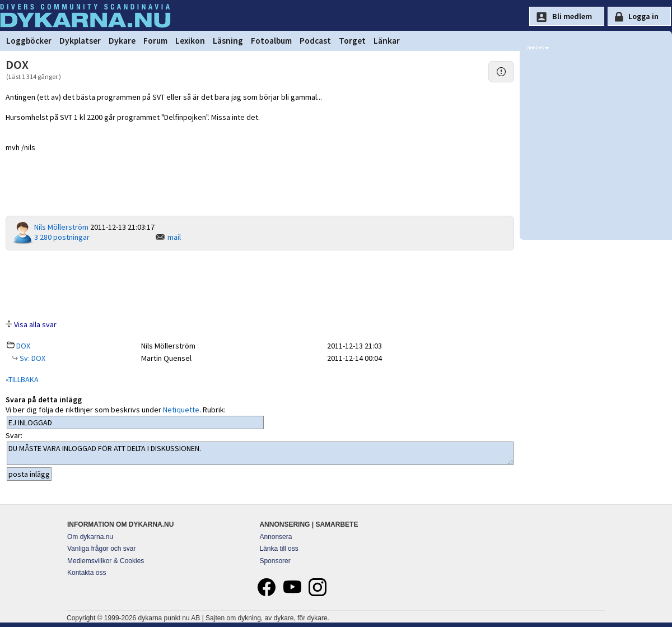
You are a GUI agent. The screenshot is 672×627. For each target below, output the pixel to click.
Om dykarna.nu (90, 537)
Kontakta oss (87, 573)
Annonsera (276, 537)
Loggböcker (29, 41)
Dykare (122, 41)
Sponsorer (275, 561)
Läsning (228, 41)
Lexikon (190, 41)
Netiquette (181, 410)
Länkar (387, 41)
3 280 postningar (62, 237)
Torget (352, 41)
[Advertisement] (260, 284)
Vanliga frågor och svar (102, 549)
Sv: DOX (32, 358)
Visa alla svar (35, 324)
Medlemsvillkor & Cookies (106, 561)
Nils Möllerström (61, 227)
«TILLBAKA (22, 379)
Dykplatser (80, 41)
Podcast (315, 41)
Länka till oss (279, 549)
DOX (23, 346)
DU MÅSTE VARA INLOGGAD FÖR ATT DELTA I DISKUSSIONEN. (260, 453)
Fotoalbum (271, 41)
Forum (155, 41)
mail (174, 237)
